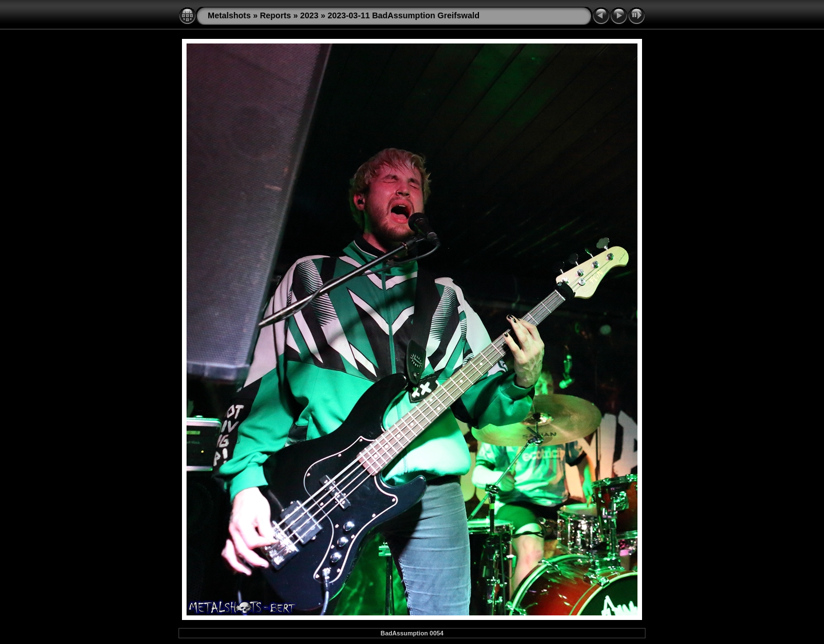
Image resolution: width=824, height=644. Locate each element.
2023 (310, 15)
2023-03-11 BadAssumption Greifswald (404, 15)
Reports (275, 15)
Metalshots (229, 15)
